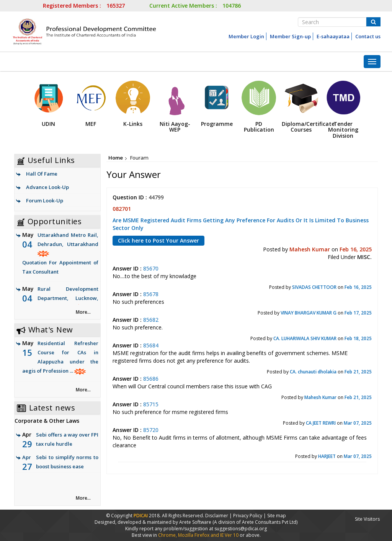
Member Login (246, 36)
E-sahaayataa (333, 36)
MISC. (364, 257)
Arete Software (196, 522)
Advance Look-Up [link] (47, 187)
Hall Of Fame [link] (42, 174)
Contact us (368, 36)
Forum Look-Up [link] (45, 200)
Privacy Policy (248, 516)
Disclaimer (217, 516)
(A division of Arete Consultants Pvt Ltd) (255, 522)
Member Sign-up (290, 36)
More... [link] (83, 312)
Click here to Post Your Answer (158, 240)
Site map (277, 516)
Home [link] (116, 158)
